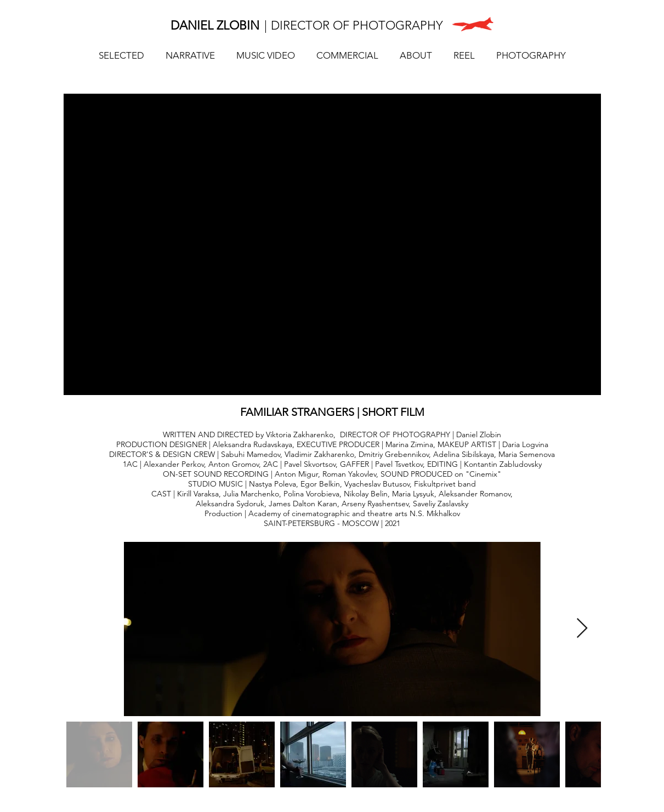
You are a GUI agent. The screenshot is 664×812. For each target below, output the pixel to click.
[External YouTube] (332, 244)
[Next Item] (582, 629)
